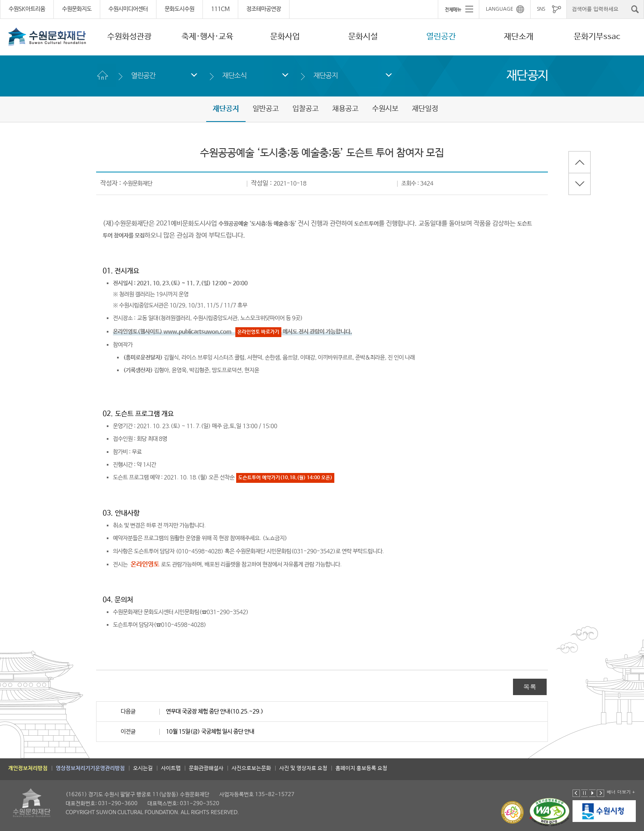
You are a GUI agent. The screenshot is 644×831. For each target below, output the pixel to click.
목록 (530, 687)
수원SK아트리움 (27, 9)
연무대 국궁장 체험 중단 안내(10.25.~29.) (215, 712)
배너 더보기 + (621, 792)
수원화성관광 (129, 37)
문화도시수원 (179, 9)
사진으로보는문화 (251, 768)
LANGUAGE (500, 9)
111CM (220, 9)
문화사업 (285, 37)
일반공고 (266, 109)
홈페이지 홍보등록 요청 (361, 768)
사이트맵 (171, 768)
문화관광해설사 (206, 768)
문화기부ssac (597, 37)
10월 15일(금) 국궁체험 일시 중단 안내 (210, 732)
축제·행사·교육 (207, 37)
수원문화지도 (77, 9)
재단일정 (425, 109)
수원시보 (385, 109)
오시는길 (143, 768)
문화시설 (363, 37)
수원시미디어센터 (128, 9)
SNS (541, 9)
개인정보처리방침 (28, 768)
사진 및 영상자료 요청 (303, 768)
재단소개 (519, 37)
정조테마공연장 (264, 9)
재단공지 (325, 75)
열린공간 (441, 37)
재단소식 (234, 75)
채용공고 (345, 109)
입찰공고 (306, 109)
